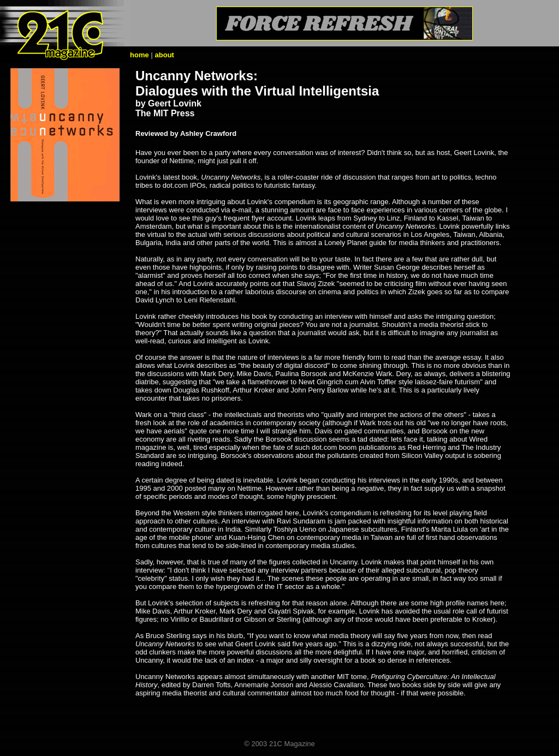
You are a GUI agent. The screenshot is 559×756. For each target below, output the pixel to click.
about (165, 55)
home (139, 55)
